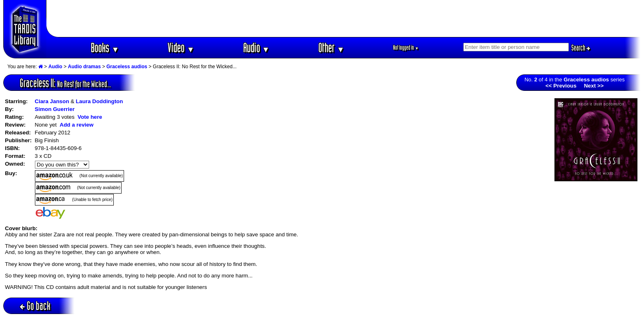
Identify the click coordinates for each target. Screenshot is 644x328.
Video (181, 47)
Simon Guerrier (55, 109)
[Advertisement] (344, 18)
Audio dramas (84, 67)
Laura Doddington (100, 101)
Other (331, 47)
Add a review (76, 125)
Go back (35, 306)
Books (105, 47)
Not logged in (406, 47)
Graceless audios (127, 67)
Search (581, 48)
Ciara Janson (52, 101)
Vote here (90, 117)
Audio (256, 47)
